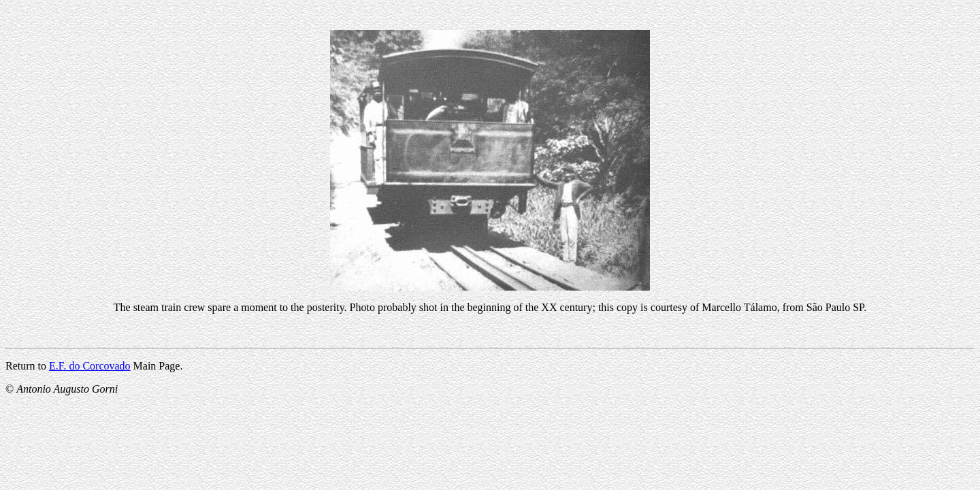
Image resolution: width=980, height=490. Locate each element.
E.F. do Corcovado (90, 366)
